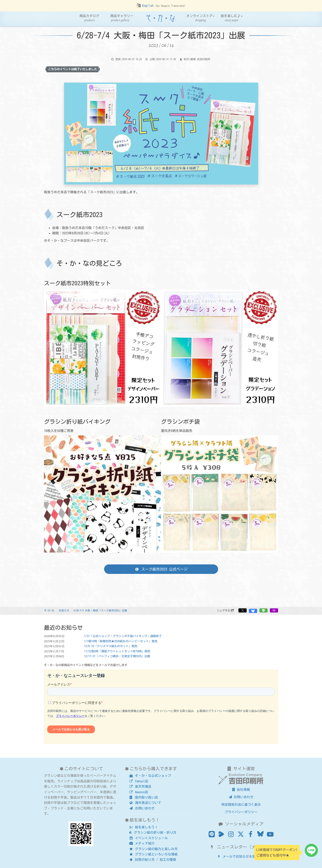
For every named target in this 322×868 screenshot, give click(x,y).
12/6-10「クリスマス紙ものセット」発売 (111, 646)
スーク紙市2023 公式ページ (161, 569)
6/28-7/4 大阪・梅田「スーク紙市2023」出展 (100, 611)
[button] (243, 610)
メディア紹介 (142, 843)
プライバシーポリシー (241, 812)
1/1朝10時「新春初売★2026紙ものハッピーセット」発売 (121, 641)
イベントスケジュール (148, 838)
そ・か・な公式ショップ (150, 776)
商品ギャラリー (122, 18)
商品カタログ (89, 18)
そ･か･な (49, 611)
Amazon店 (139, 792)
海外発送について (145, 803)
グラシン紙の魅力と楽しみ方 (153, 849)
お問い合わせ (142, 808)
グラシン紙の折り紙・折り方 (153, 832)
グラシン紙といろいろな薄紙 (153, 854)
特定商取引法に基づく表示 (241, 805)
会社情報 (241, 790)
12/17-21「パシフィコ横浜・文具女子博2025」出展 (117, 656)
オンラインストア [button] (200, 18)
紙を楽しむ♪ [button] (232, 18)
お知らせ (64, 611)
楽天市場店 (140, 786)
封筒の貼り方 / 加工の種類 (152, 860)
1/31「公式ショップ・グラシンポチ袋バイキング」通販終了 (123, 636)
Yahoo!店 (139, 781)
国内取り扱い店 (143, 797)
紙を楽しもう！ (143, 827)
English (148, 6)
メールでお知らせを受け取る (241, 856)
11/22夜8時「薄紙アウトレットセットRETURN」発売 (117, 651)
